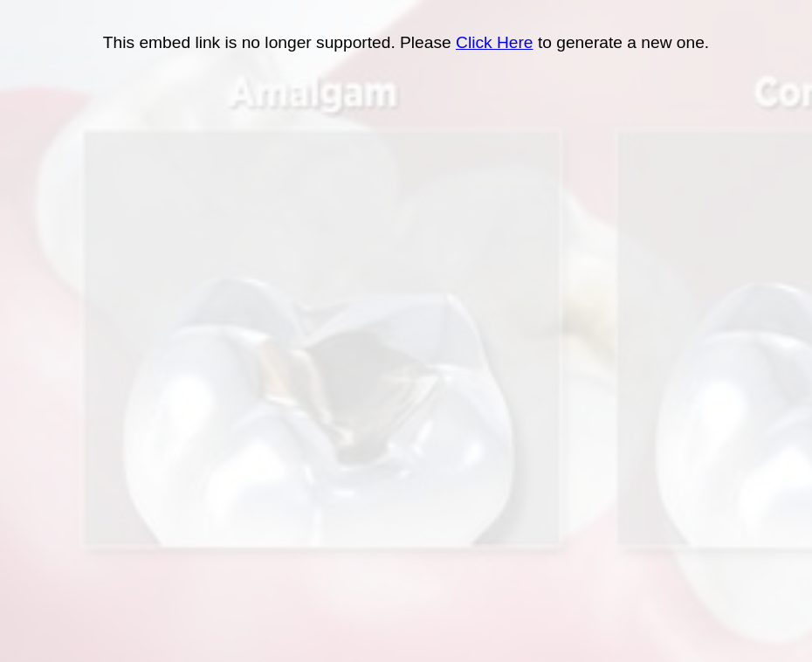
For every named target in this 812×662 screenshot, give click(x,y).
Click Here (495, 42)
